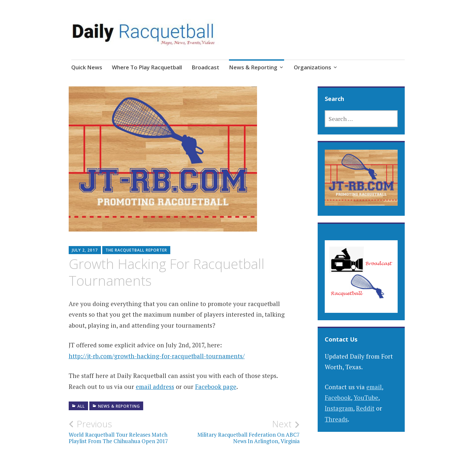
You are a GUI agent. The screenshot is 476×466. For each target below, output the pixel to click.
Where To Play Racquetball (147, 67)
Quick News (87, 67)
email (374, 387)
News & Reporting (253, 67)
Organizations (312, 67)
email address (155, 387)
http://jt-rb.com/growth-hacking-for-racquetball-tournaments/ (157, 356)
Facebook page (216, 387)
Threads (336, 419)
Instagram (339, 408)
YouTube (366, 397)
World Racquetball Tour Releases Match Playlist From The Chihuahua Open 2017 (126, 431)
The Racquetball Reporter (136, 250)
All (81, 406)
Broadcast (205, 67)
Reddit (365, 408)
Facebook (338, 397)
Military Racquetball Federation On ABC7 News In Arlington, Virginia (242, 431)
